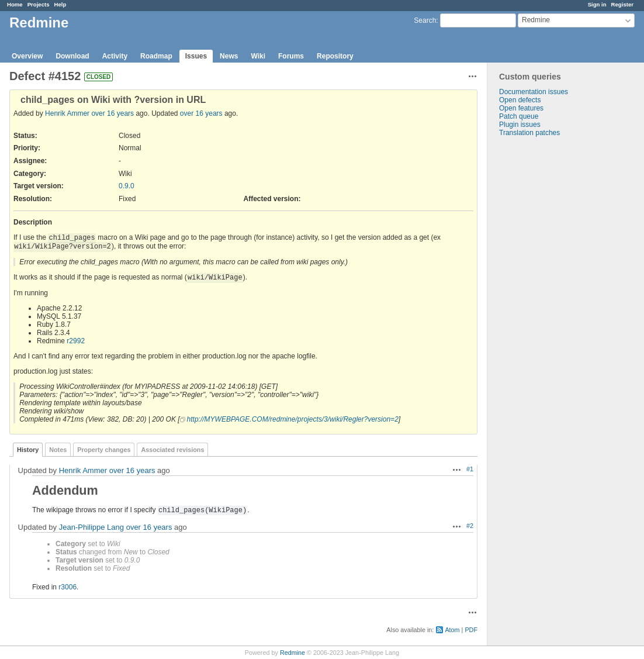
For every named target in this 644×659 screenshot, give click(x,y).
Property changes (104, 450)
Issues (196, 56)
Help (60, 4)
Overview (27, 56)
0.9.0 (127, 186)
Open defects (520, 100)
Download (72, 56)
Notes (58, 450)
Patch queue (519, 116)
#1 (470, 469)
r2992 (76, 341)
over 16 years (112, 113)
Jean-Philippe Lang (91, 527)
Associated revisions (172, 450)
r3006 (67, 587)
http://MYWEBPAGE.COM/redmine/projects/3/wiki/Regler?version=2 (293, 419)
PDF (471, 630)
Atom (452, 630)
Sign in (597, 4)
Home (15, 4)
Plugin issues (520, 125)
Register (622, 4)
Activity (115, 56)
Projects (39, 4)
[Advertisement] (546, 320)
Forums (291, 56)
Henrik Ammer (67, 113)
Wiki (258, 56)
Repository (335, 56)
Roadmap (156, 56)
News (229, 56)
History (28, 450)
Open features (521, 108)
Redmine (292, 653)
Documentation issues (534, 92)
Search (425, 20)
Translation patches (529, 133)
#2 (470, 526)
